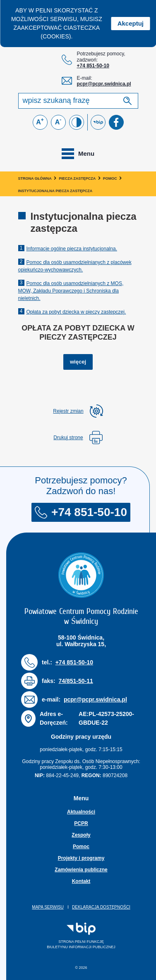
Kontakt (81, 881)
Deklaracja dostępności (101, 907)
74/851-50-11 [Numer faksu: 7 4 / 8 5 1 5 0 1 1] (76, 681)
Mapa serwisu (48, 907)
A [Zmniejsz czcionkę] (58, 121)
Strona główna (35, 178)
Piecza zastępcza (77, 178)
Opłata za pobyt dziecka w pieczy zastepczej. (76, 312)
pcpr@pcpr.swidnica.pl (104, 84)
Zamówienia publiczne (81, 870)
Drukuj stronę (78, 438)
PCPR (81, 823)
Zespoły (81, 835)
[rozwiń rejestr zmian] (78, 411)
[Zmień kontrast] (77, 122)
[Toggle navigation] (78, 154)
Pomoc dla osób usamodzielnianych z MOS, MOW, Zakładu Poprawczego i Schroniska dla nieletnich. (71, 291)
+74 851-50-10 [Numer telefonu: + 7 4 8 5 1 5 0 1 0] (93, 66)
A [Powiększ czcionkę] (40, 121)
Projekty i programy (81, 858)
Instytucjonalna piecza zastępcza (55, 191)
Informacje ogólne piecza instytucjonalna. (72, 249)
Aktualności (81, 812)
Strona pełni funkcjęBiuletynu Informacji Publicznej (68, 936)
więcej (81, 361)
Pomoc (110, 178)
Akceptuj (131, 23)
